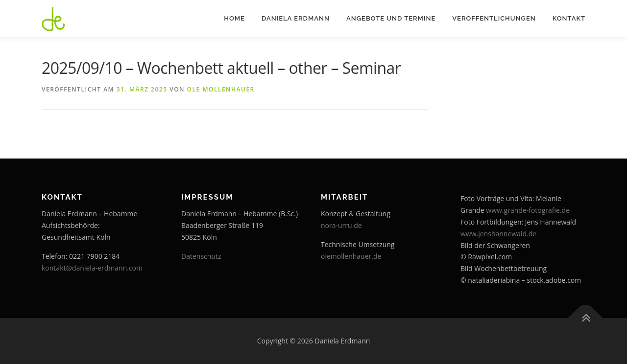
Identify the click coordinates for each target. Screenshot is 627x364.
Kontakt (569, 18)
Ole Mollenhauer (221, 89)
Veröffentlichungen (494, 18)
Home (234, 18)
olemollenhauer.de (351, 256)
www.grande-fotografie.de (528, 210)
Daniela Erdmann (296, 18)
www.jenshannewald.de (498, 234)
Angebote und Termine (391, 18)
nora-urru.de (341, 225)
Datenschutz (201, 256)
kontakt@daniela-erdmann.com (92, 268)
